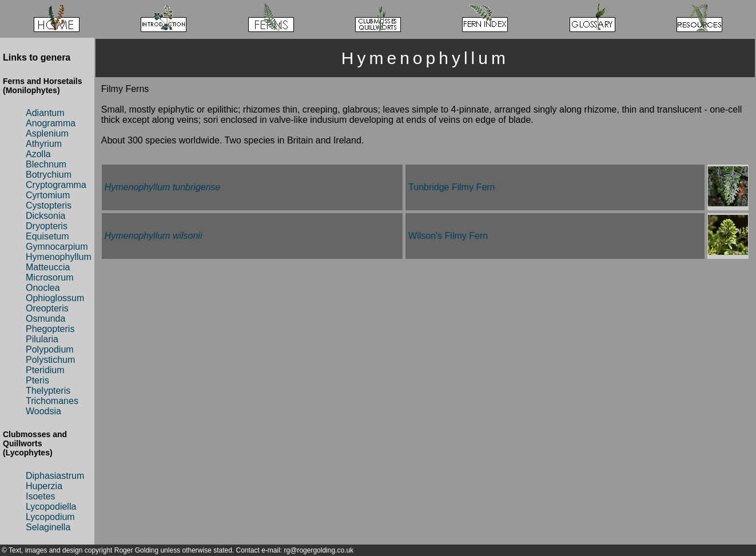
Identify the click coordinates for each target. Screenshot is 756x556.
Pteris (37, 380)
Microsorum (50, 277)
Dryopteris (47, 226)
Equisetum (47, 236)
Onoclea (43, 288)
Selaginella (48, 527)
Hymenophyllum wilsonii (154, 236)
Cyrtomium (48, 195)
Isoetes (41, 496)
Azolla (38, 154)
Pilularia (42, 339)
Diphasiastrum (55, 476)
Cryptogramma (56, 185)
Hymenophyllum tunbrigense (163, 187)
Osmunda (45, 319)
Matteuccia (48, 267)
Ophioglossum (55, 298)
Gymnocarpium (57, 247)
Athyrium (44, 144)
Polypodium (50, 349)
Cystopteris (49, 205)
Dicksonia (45, 216)
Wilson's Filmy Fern (448, 236)
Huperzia (44, 486)
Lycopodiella (51, 507)
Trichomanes (52, 401)
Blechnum (46, 164)
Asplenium (47, 133)
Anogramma (51, 123)
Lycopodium (50, 517)
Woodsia (43, 411)
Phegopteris (50, 329)
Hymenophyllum (59, 257)
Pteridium (45, 370)
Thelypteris (48, 391)
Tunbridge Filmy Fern (451, 187)
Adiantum (45, 113)
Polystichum (50, 360)
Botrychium (49, 175)
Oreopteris (47, 308)
